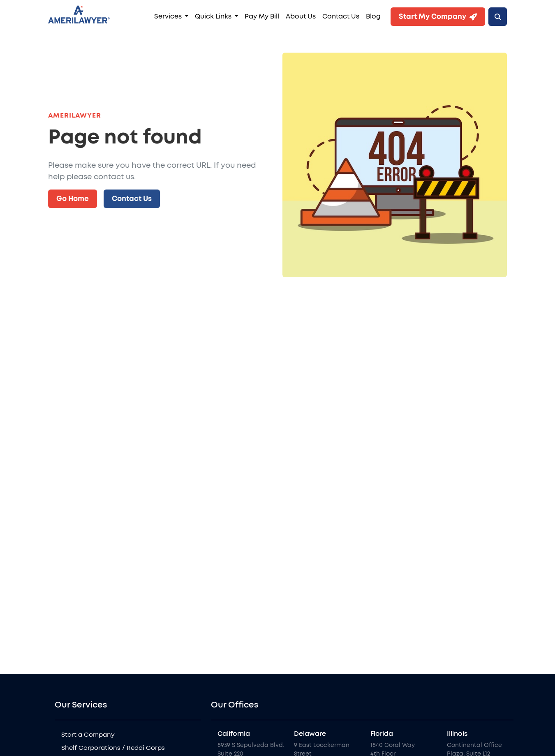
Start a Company (88, 735)
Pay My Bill (262, 16)
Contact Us (341, 16)
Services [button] (169, 16)
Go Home (73, 199)
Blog (373, 16)
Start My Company (438, 17)
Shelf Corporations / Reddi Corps (113, 748)
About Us (301, 16)
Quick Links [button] (214, 16)
